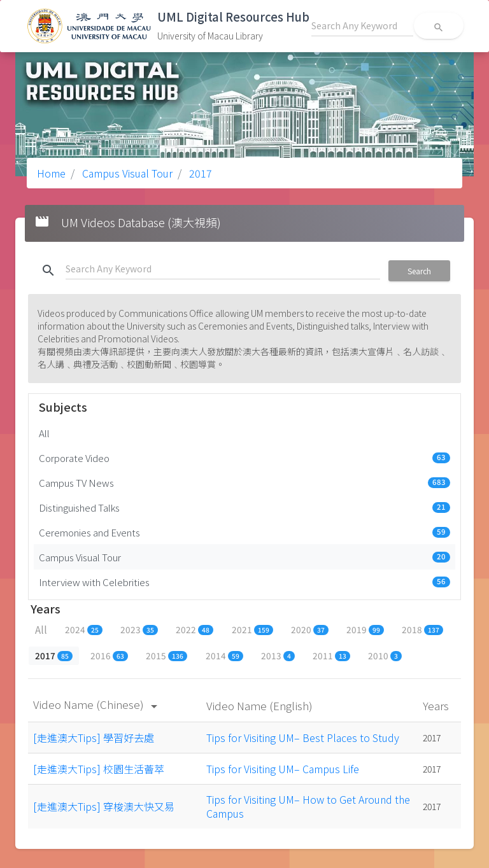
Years (437, 705)
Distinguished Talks (244, 507)
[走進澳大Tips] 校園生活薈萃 (99, 769)
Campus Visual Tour (126, 173)
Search (419, 271)
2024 (84, 629)
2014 (224, 655)
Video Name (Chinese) (97, 704)
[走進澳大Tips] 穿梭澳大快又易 (104, 806)
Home (51, 173)
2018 (422, 629)
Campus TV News (244, 482)
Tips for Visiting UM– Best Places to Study (303, 738)
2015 (167, 655)
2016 (109, 655)
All (44, 433)
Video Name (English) (261, 705)
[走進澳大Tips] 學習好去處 (94, 738)
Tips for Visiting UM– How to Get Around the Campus (308, 806)
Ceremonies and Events (244, 532)
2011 (331, 655)
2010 (385, 655)
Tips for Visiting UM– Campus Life (283, 769)
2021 (252, 629)
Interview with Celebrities (244, 582)
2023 (139, 629)
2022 (195, 629)
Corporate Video (244, 458)
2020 (310, 629)
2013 (278, 655)
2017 (199, 173)
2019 (365, 629)
